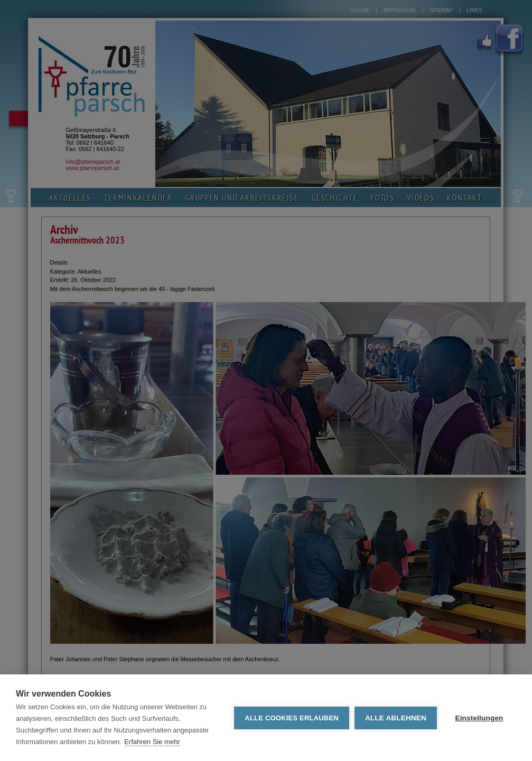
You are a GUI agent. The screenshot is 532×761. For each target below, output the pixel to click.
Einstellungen (479, 718)
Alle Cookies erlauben (292, 718)
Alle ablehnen (396, 718)
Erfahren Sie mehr (152, 742)
